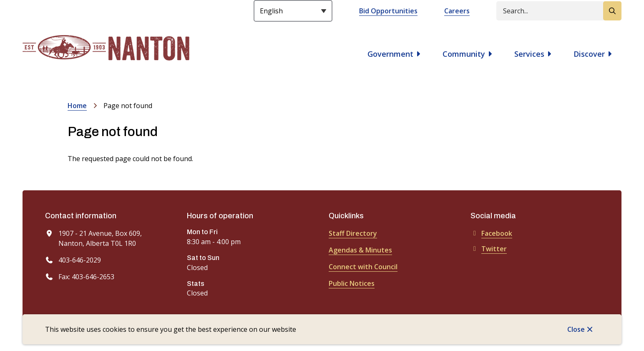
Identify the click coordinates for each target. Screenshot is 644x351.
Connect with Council (363, 267)
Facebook (491, 233)
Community (464, 54)
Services (529, 54)
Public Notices (352, 283)
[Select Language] (293, 11)
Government (390, 54)
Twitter (489, 249)
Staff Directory (353, 233)
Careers (457, 11)
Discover (589, 54)
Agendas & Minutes (360, 250)
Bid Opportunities (388, 11)
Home (77, 106)
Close (576, 329)
